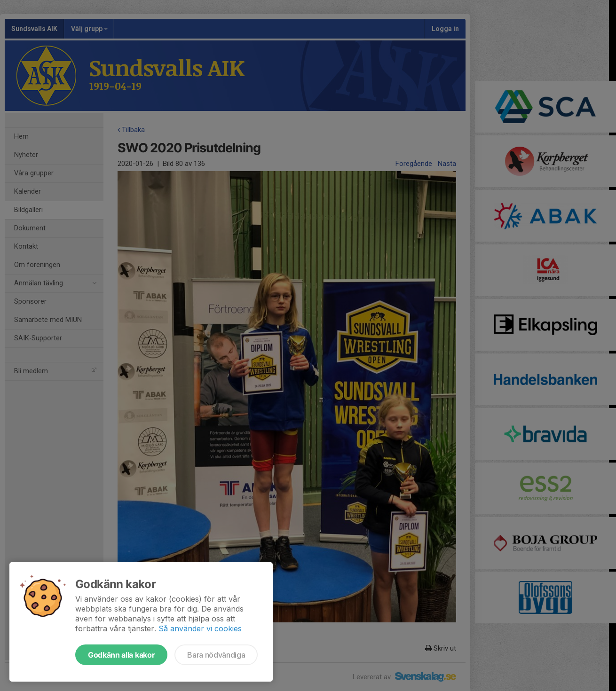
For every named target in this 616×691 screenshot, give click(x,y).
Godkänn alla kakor (121, 655)
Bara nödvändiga (216, 655)
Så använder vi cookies (200, 628)
